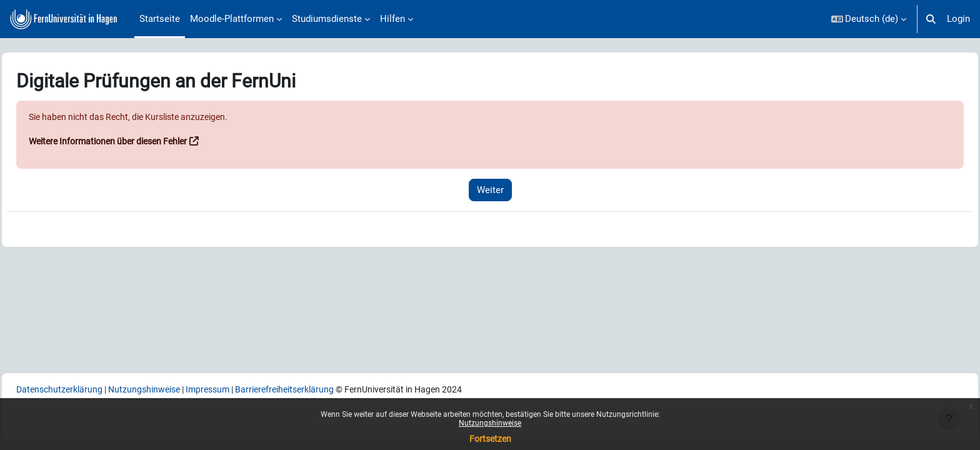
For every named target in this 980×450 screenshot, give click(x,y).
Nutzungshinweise (490, 423)
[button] (869, 19)
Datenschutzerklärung (90, 389)
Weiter (490, 190)
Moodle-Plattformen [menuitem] (232, 19)
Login (958, 19)
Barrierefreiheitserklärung (333, 389)
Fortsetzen (490, 439)
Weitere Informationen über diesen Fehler (143, 142)
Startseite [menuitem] (160, 19)
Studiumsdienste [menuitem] (327, 19)
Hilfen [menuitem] (392, 19)
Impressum (250, 389)
